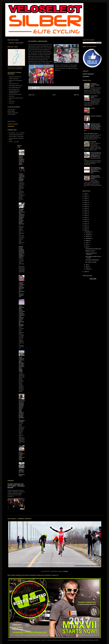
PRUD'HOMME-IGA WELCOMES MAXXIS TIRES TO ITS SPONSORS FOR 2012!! (96, 170)
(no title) (92, 108)
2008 (86, 272)
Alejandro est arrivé (90, 251)
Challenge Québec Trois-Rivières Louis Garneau (95, 177)
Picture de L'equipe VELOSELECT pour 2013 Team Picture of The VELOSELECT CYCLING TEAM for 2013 (92, 127)
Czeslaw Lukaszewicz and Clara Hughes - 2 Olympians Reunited (22, 177)
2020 (86, 207)
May (87, 247)
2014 (86, 219)
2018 (86, 211)
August (87, 240)
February (88, 269)
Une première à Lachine (94, 97)
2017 (86, 213)
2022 (86, 202)
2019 (86, 209)
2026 (86, 194)
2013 (86, 222)
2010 (86, 228)
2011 (86, 226)
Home (54, 95)
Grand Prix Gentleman (96, 116)
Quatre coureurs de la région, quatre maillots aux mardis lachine (22, 456)
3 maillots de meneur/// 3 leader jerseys (95, 85)
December (88, 232)
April (87, 265)
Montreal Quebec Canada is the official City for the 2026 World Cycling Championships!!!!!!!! (22, 252)
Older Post (76, 95)
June (87, 245)
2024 (86, 198)
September (88, 238)
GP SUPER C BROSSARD (92, 260)
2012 (86, 224)
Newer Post (31, 95)
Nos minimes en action (91, 262)
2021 (86, 205)
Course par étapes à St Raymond (91, 254)
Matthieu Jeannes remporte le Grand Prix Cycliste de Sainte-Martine (22, 161)
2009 (86, 230)
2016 (86, 215)
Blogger (66, 571)
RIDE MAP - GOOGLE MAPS (16, 43)
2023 (86, 200)
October (88, 236)
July (87, 243)
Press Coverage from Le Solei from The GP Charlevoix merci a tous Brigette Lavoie (96, 155)
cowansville (93, 142)
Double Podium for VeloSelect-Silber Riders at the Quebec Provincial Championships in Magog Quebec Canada (22, 364)
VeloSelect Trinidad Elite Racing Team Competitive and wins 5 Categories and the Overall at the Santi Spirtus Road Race (22, 217)
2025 (86, 196)
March (87, 267)
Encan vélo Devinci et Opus (91, 133)
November (88, 234)
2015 (86, 217)
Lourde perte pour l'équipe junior (93, 249)
